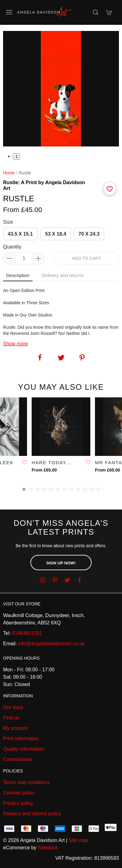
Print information (21, 739)
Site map (78, 840)
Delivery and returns (63, 275)
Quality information (24, 749)
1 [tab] (16, 156)
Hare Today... (51, 462)
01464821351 (27, 633)
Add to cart (86, 258)
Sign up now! (61, 563)
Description (18, 275)
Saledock (48, 848)
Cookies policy (19, 793)
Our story (13, 707)
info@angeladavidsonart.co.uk (51, 644)
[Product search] (96, 12)
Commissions (18, 759)
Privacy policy (18, 803)
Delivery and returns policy (32, 814)
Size (8, 222)
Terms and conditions (26, 782)
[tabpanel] (61, 89)
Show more (16, 344)
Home (9, 173)
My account (16, 728)
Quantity (12, 247)
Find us (11, 718)
